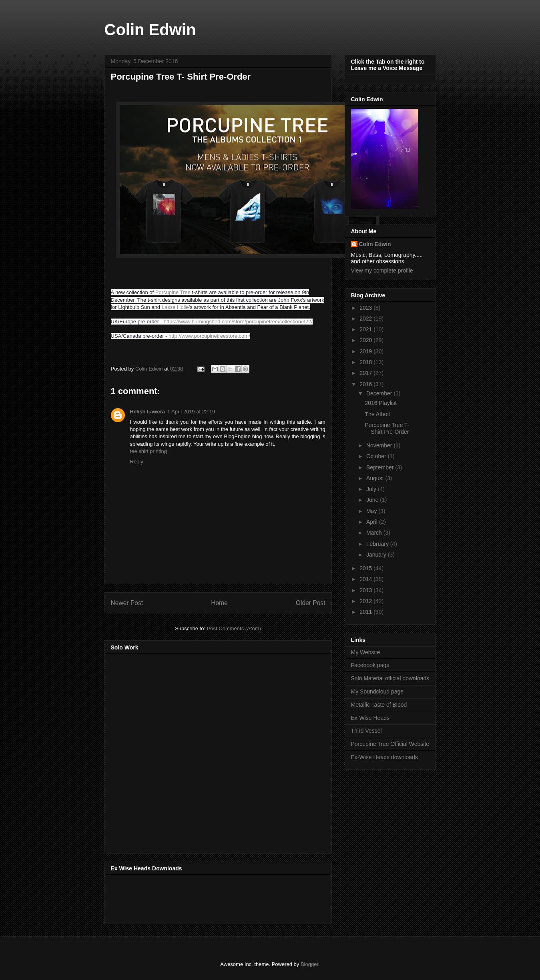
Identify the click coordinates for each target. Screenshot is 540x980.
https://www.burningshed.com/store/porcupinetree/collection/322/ (238, 322)
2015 (366, 568)
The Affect (377, 414)
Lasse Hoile (175, 307)
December (380, 393)
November (380, 445)
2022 (366, 319)
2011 (366, 612)
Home (219, 603)
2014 (366, 579)
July (372, 489)
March (375, 533)
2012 (366, 601)
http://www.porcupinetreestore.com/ (209, 336)
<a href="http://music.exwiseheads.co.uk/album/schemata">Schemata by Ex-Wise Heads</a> (191, 898)
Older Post (311, 603)
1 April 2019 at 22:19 (191, 412)
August (376, 478)
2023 (366, 308)
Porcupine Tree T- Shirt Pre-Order (387, 428)
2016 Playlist (380, 403)
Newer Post (127, 603)
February (378, 544)
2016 (366, 384)
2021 (366, 329)
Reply (137, 462)
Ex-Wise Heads (370, 718)
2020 (366, 340)
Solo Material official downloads (390, 678)
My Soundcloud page (377, 691)
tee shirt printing (149, 451)
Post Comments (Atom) (234, 628)
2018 (366, 362)
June (373, 500)
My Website (366, 652)
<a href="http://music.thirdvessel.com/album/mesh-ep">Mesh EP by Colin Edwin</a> (181, 751)
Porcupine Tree (173, 292)
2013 (366, 590)
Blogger (309, 964)
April (373, 522)
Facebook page (370, 665)
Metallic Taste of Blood (379, 705)
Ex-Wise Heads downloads (384, 757)
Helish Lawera (148, 412)
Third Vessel (366, 731)
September (381, 467)
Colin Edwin (150, 30)
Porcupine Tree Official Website (390, 744)
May (372, 511)
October (377, 456)
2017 (366, 373)
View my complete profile (382, 271)
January (377, 555)
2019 (366, 351)
